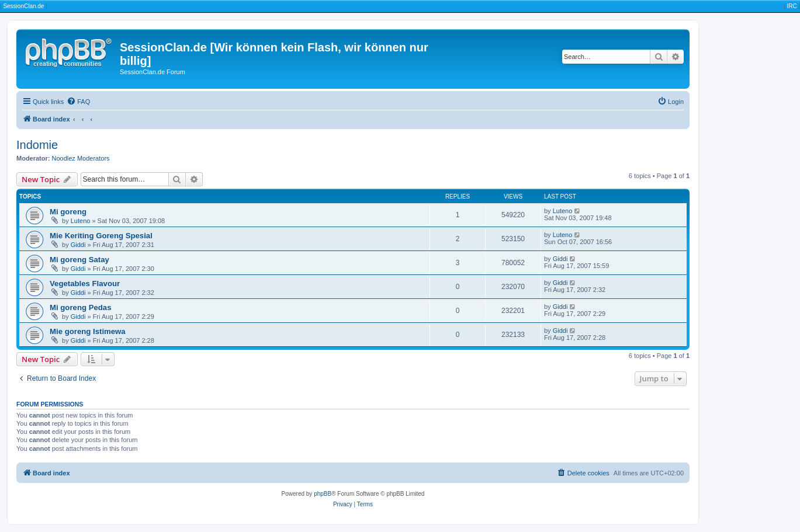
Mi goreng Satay (79, 260)
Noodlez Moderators (81, 158)
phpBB (323, 494)
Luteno (81, 221)
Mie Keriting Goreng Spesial (101, 236)
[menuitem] (78, 102)
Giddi (78, 245)
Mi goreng (68, 212)
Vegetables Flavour (85, 284)
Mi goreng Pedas (81, 307)
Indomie (37, 145)
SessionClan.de (23, 6)
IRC (792, 6)
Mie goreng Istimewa (88, 331)
